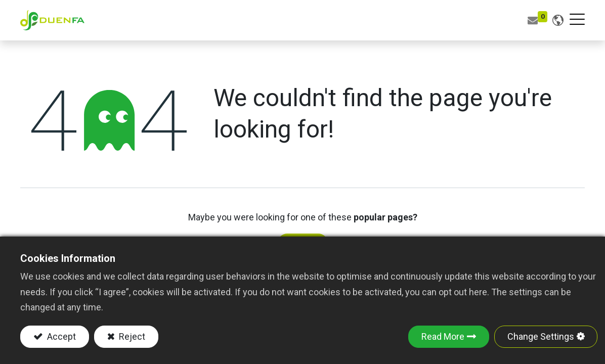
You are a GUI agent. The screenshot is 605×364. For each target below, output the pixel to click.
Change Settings (541, 336)
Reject (131, 336)
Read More (443, 336)
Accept (60, 336)
